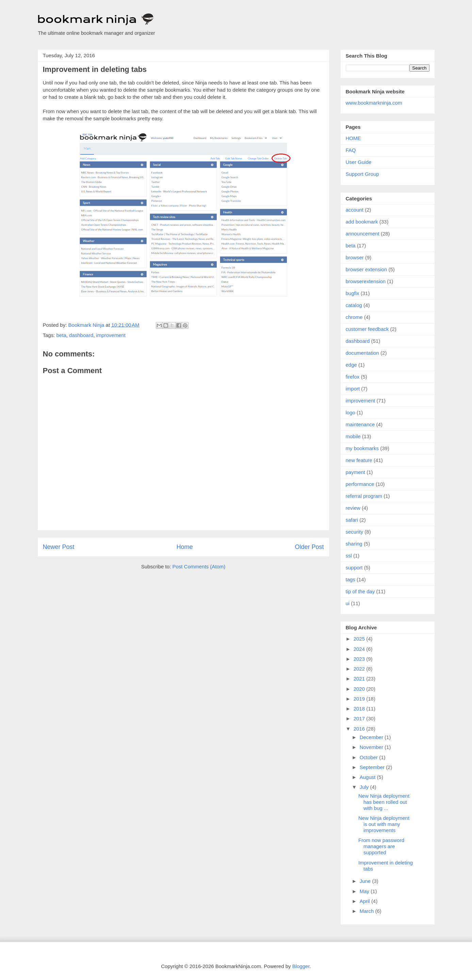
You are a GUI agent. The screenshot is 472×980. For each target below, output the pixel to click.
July (365, 787)
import (353, 389)
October (370, 757)
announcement (363, 234)
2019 (360, 699)
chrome (354, 317)
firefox (353, 377)
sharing (354, 544)
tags (351, 579)
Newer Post (59, 547)
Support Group (362, 174)
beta (61, 335)
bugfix (353, 293)
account (355, 210)
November (372, 747)
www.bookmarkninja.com (374, 103)
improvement (111, 335)
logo (351, 412)
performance (360, 484)
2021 (360, 679)
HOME (353, 138)
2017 (360, 718)
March (368, 911)
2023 (360, 659)
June (366, 881)
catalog (354, 305)
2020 (360, 689)
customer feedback (367, 329)
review (353, 508)
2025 (360, 639)
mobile (353, 436)
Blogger (301, 966)
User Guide (359, 162)
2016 (360, 729)
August (368, 777)
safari (352, 520)
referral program (364, 496)
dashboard (81, 335)
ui (348, 603)
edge (351, 365)
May (365, 891)
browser (355, 257)
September (373, 767)
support (354, 568)
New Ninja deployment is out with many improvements (384, 824)
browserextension (366, 281)
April (365, 901)
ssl (349, 556)
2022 (360, 669)
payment (356, 472)
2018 (360, 709)
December (372, 737)
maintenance (360, 424)
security (355, 532)
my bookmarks (362, 448)
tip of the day (360, 591)
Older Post (309, 547)
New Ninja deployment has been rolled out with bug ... (384, 802)
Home (184, 547)
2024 (360, 649)
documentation (362, 353)
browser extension (367, 269)
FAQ (351, 150)
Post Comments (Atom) (199, 566)
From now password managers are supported (381, 846)
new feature (359, 460)
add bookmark (362, 222)
